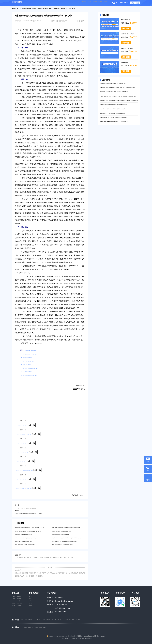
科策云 (101, 620)
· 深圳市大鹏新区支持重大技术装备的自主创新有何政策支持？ (74, 541)
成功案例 (85, 3)
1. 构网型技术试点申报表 (35, 350)
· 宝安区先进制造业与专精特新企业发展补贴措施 (69, 531)
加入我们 (38, 612)
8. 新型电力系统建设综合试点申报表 (35, 375)
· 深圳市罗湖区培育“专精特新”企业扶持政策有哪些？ (33, 545)
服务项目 (66, 3)
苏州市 (36, 627)
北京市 (23, 627)
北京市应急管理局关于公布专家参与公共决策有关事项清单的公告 (119, 135)
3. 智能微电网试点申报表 (31, 357)
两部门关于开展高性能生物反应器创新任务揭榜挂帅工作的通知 (119, 127)
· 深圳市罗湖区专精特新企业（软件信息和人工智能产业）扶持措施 (38, 531)
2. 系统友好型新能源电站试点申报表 (35, 354)
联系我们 (95, 3)
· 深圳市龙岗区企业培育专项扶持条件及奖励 (30, 534)
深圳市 (29, 627)
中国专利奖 (120, 620)
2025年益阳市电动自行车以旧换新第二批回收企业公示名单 (36, 508)
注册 (137, 3)
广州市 (48, 627)
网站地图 (23, 612)
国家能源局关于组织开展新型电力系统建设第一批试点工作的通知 (119, 85)
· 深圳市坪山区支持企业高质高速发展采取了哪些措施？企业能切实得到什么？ (80, 538)
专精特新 (15, 612)
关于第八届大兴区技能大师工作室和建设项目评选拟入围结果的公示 (119, 120)
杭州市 (60, 627)
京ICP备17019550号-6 (67, 636)
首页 (59, 3)
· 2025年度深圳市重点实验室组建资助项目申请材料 (70, 545)
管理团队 (38, 605)
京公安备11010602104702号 (51, 636)
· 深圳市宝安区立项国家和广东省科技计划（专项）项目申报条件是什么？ (41, 528)
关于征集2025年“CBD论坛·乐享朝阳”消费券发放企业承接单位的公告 (119, 149)
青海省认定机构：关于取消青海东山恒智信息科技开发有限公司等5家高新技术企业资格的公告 (119, 113)
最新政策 (23, 597)
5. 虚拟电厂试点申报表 (30, 364)
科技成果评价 (109, 620)
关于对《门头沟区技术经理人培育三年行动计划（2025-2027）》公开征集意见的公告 (117, 92)
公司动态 (104, 3)
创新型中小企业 (26, 620)
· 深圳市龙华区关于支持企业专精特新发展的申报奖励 (34, 538)
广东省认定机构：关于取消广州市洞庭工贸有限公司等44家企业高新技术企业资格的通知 (119, 106)
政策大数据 (24, 608)
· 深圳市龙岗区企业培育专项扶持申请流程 (67, 534)
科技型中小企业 (91, 620)
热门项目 (23, 601)
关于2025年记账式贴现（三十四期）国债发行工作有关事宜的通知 (119, 142)
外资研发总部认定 (128, 62)
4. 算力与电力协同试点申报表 (32, 361)
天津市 (54, 627)
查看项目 (126, 29)
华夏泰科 (20, 3)
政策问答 (15, 608)
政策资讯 (76, 3)
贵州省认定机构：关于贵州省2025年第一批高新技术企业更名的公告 (119, 99)
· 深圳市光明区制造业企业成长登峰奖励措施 (30, 541)
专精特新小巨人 (79, 620)
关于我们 (38, 597)
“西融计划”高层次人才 (129, 20)
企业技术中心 (52, 620)
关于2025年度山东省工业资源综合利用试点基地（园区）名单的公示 (39, 513)
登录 (133, 3)
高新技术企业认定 (65, 620)
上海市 (42, 627)
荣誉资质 (38, 608)
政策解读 (15, 605)
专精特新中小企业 (40, 620)
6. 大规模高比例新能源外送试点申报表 (36, 368)
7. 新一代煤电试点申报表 (31, 371)
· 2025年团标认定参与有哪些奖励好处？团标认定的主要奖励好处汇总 (77, 528)
